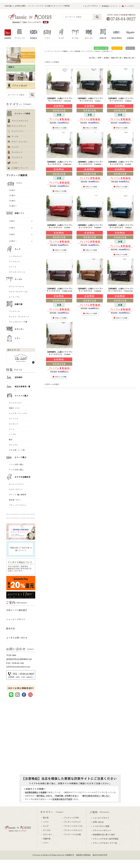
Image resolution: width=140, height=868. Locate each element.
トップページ (49, 51)
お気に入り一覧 (101, 48)
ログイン (130, 48)
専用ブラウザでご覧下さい (70, 837)
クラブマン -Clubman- (93, 51)
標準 (100, 58)
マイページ (117, 48)
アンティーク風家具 (61, 51)
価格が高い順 (129, 58)
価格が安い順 (116, 58)
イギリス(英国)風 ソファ (77, 51)
